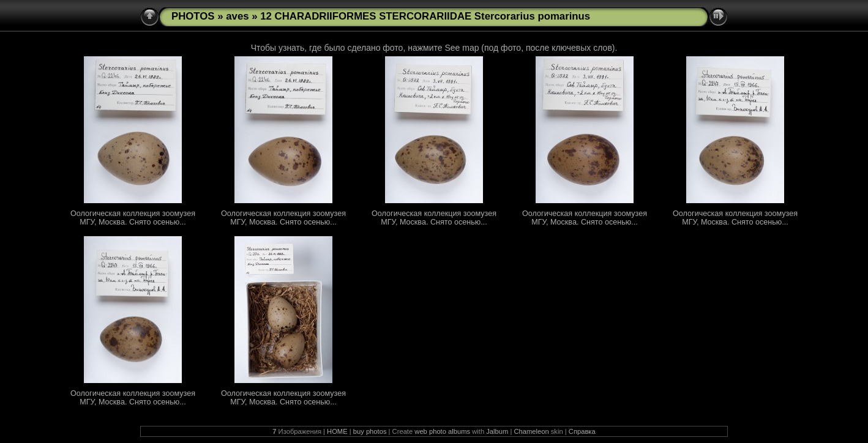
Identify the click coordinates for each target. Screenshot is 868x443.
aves (237, 16)
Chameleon (531, 431)
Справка (582, 431)
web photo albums (442, 431)
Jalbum (497, 431)
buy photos (370, 431)
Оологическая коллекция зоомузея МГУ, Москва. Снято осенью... (133, 218)
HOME (337, 431)
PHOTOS (193, 16)
